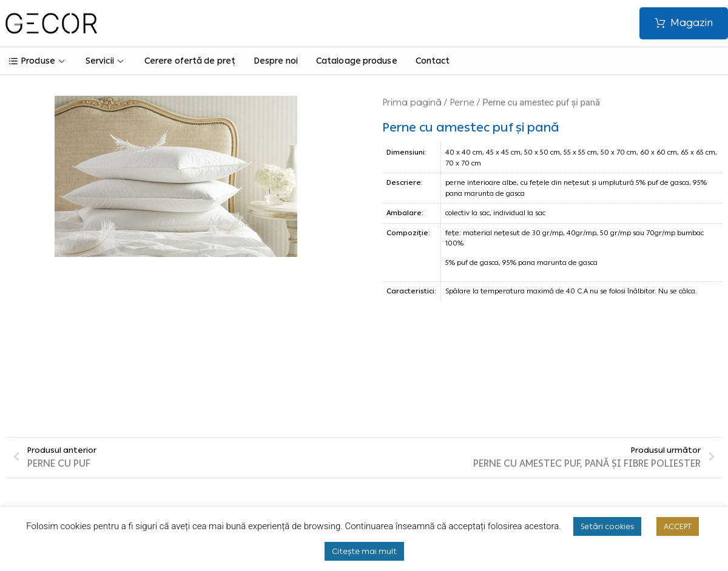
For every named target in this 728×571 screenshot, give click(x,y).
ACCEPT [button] (678, 526)
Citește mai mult (364, 551)
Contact (433, 61)
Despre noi (276, 61)
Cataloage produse (357, 61)
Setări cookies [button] (607, 526)
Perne (462, 102)
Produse (38, 61)
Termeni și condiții (256, 446)
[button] (684, 23)
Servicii (106, 61)
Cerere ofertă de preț (190, 61)
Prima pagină (412, 102)
